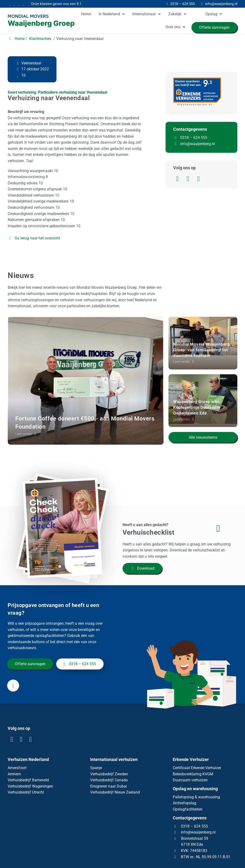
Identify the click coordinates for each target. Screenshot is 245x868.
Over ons (173, 27)
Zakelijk (175, 14)
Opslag (211, 14)
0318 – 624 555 (190, 138)
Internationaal (144, 14)
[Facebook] (189, 180)
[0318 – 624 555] (180, 4)
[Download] (67, 550)
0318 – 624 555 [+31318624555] (80, 670)
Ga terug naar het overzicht (34, 238)
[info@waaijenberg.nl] (218, 4)
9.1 (56, 4)
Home (86, 14)
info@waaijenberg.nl (198, 144)
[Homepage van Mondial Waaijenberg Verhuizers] (44, 21)
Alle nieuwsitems (203, 435)
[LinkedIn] (178, 180)
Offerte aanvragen (31, 670)
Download (142, 568)
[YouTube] (199, 180)
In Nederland (109, 14)
